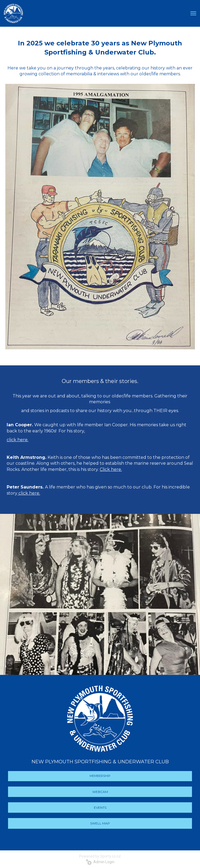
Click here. (111, 469)
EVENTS (100, 808)
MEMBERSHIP (100, 776)
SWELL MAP (100, 823)
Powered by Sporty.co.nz (100, 856)
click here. (29, 493)
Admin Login (100, 862)
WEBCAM (100, 792)
